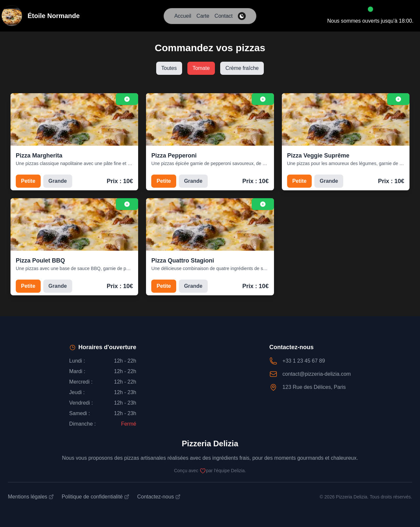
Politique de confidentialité (95, 497)
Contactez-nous (159, 497)
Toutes (169, 68)
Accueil (183, 16)
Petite (28, 181)
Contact (224, 16)
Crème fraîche (242, 68)
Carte (203, 16)
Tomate (201, 68)
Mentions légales (31, 497)
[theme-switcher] (242, 16)
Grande (58, 181)
